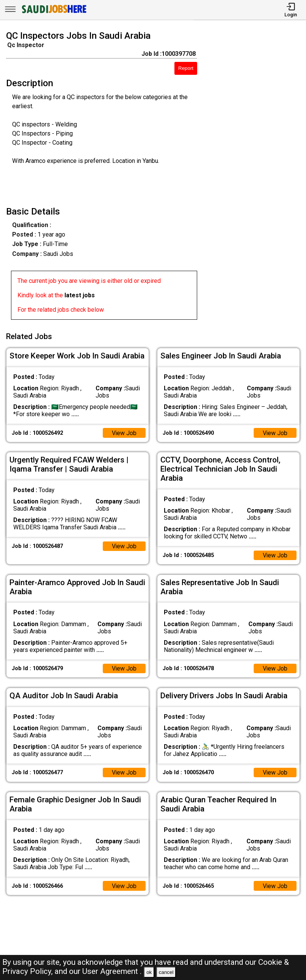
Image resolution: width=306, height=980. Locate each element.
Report (186, 68)
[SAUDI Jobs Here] (53, 13)
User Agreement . (112, 971)
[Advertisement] (255, 177)
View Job (124, 432)
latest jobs (80, 295)
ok (149, 972)
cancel (166, 972)
